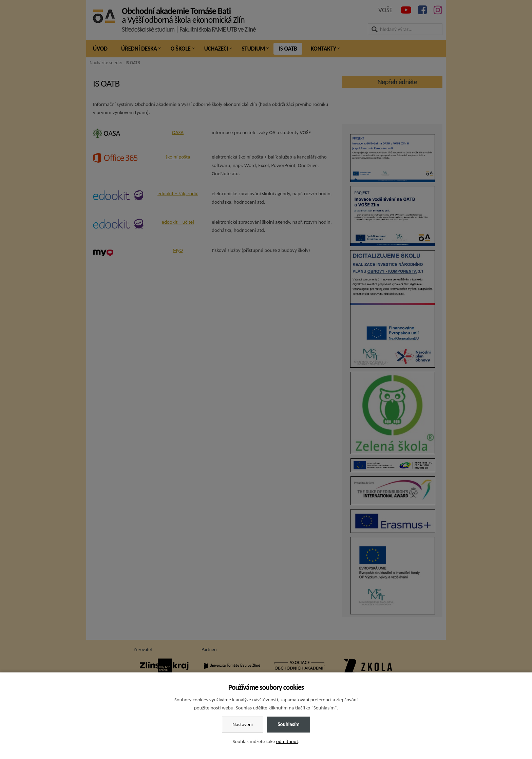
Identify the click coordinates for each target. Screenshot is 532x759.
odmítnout (287, 741)
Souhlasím (288, 724)
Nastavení (243, 724)
